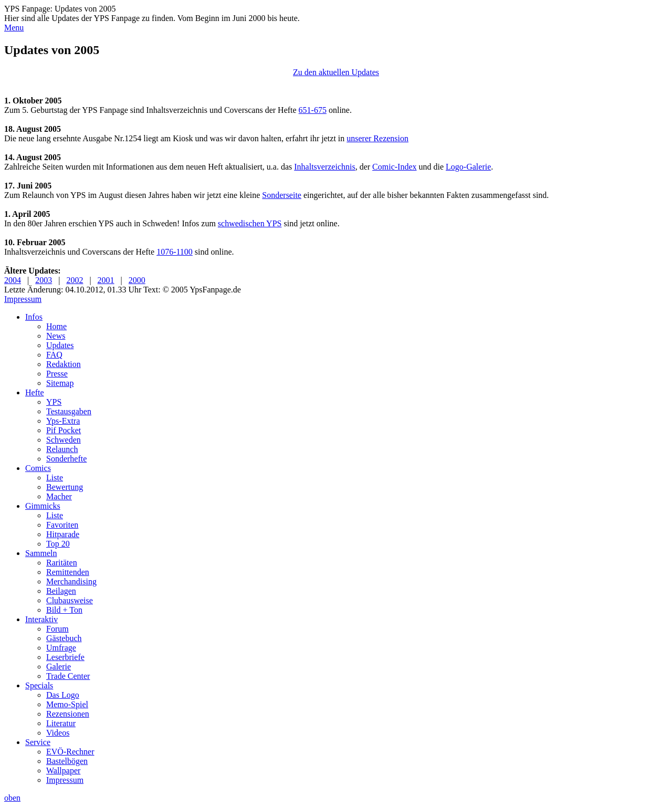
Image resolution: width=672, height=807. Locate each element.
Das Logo (63, 695)
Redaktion (64, 364)
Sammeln (41, 553)
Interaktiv (41, 619)
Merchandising (71, 581)
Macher (59, 496)
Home (56, 326)
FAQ (54, 355)
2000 (137, 280)
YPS (54, 402)
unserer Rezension (377, 138)
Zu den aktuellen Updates (336, 72)
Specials (39, 685)
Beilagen (61, 591)
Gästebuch (64, 638)
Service (38, 742)
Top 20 (58, 544)
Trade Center (68, 676)
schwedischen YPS (250, 223)
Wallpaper (63, 771)
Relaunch (62, 449)
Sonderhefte (66, 459)
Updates (60, 345)
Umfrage (61, 648)
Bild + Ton (64, 610)
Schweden (64, 440)
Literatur (61, 723)
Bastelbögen (67, 761)
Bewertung (65, 487)
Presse (57, 374)
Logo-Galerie (468, 167)
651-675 (313, 110)
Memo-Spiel (67, 704)
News (56, 336)
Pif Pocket (64, 430)
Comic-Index (394, 167)
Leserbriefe (65, 657)
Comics (38, 468)
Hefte (35, 392)
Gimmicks (43, 506)
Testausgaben (69, 411)
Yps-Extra (63, 421)
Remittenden (68, 572)
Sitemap (60, 383)
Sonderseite (282, 195)
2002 (75, 280)
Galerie (59, 667)
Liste (55, 478)
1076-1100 (175, 252)
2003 (44, 280)
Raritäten (62, 563)
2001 (106, 280)
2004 (13, 280)
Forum (57, 629)
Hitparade (63, 534)
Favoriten (62, 525)
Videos (58, 733)
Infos (34, 317)
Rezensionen (68, 714)
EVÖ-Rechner (70, 752)
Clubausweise (70, 600)
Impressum (23, 299)
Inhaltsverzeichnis (324, 167)
